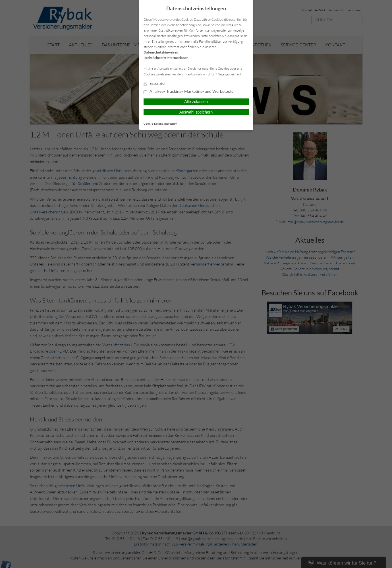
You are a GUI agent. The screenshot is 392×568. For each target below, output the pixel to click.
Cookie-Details (153, 124)
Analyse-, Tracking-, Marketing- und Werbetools (188, 92)
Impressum (170, 124)
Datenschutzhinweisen (161, 52)
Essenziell (155, 84)
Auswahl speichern (196, 112)
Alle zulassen (196, 102)
